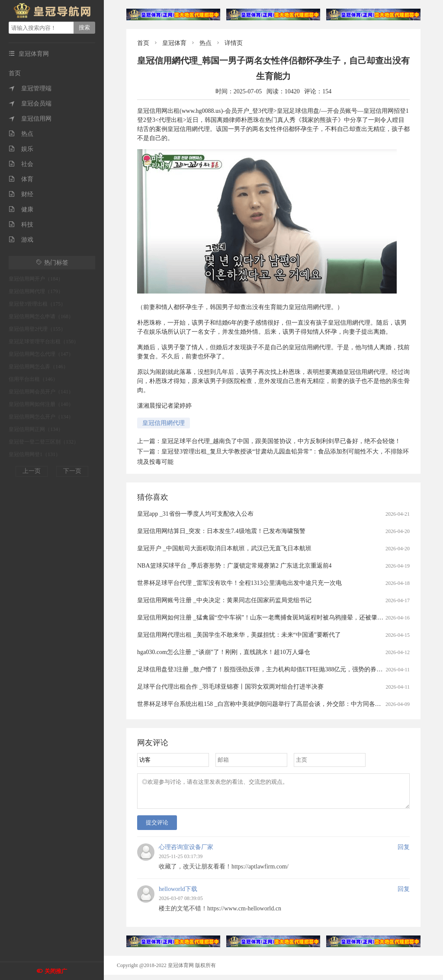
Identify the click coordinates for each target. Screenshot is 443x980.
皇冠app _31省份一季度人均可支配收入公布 (195, 514)
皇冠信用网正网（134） (36, 429)
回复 (404, 852)
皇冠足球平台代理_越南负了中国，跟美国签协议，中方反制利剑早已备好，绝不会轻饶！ (281, 441)
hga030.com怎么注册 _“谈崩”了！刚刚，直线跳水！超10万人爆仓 (224, 652)
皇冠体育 (174, 43)
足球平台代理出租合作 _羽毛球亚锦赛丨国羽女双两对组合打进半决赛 (230, 687)
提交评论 (157, 828)
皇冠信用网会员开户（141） (41, 392)
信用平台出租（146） (33, 379)
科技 (21, 225)
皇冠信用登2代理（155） (37, 329)
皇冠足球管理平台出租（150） (44, 342)
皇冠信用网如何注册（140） (41, 404)
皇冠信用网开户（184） (36, 279)
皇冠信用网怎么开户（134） (41, 417)
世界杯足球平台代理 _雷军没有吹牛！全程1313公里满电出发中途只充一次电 (239, 583)
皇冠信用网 (30, 119)
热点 (21, 134)
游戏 (21, 240)
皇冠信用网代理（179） (36, 291)
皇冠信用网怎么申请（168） (41, 316)
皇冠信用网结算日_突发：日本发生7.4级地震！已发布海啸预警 (221, 531)
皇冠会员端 (30, 104)
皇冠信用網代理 (164, 423)
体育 (21, 179)
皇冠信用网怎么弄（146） (39, 367)
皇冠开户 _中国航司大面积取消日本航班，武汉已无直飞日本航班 (224, 548)
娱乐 (21, 149)
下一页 (72, 471)
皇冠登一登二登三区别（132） (44, 442)
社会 (21, 164)
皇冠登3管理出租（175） (37, 304)
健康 (21, 209)
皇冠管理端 (30, 88)
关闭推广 (56, 971)
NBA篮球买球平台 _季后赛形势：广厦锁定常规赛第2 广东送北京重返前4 (234, 566)
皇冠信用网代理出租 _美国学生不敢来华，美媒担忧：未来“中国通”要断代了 (239, 635)
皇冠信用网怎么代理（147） (41, 354)
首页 (15, 73)
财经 (21, 194)
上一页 (32, 471)
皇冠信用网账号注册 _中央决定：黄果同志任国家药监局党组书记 (224, 600)
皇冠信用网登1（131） (35, 454)
